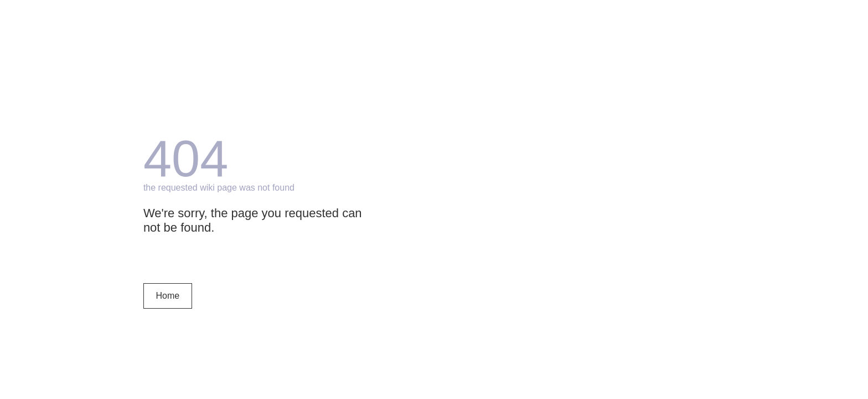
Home (168, 296)
